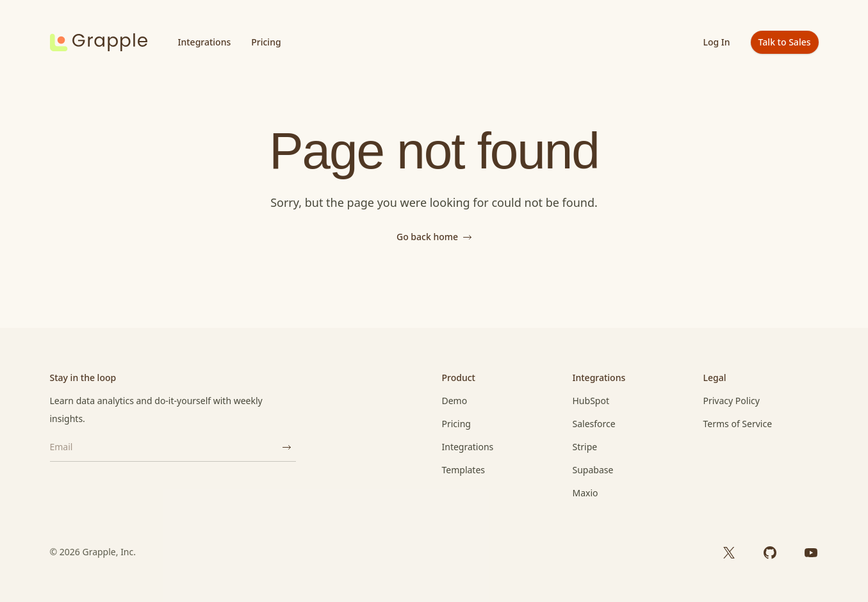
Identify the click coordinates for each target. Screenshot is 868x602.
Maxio (585, 493)
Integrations (205, 42)
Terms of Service (738, 424)
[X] (729, 552)
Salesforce (594, 424)
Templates (464, 470)
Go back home (434, 237)
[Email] (164, 447)
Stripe (585, 447)
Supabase (593, 470)
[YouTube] (811, 552)
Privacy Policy (732, 401)
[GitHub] (770, 552)
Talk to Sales (785, 42)
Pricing (266, 42)
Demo (455, 401)
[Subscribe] (287, 447)
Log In (717, 42)
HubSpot (591, 401)
